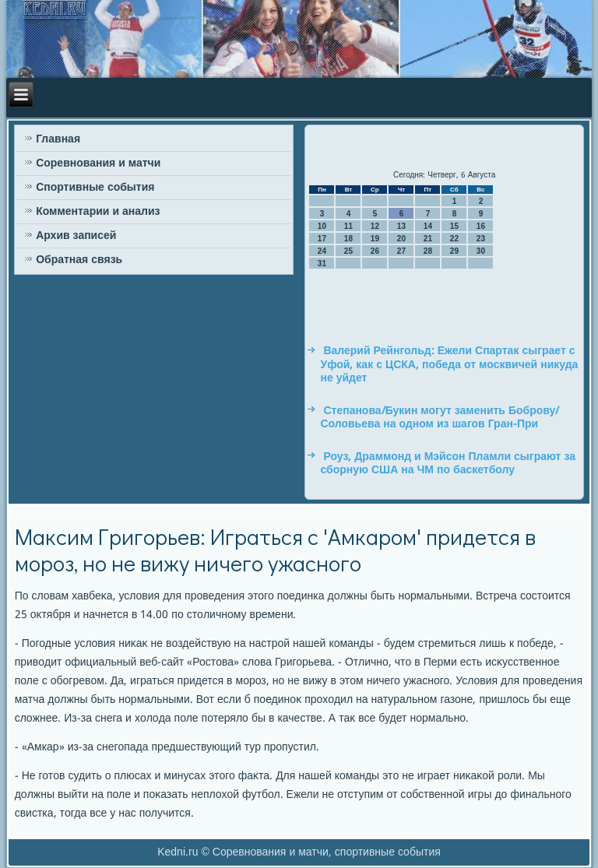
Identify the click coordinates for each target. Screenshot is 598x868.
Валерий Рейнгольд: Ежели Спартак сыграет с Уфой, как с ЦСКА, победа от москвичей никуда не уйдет (449, 365)
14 (428, 226)
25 (348, 251)
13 (401, 226)
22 (454, 239)
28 (428, 251)
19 (375, 239)
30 (481, 251)
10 (322, 226)
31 (322, 264)
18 (348, 239)
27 (401, 251)
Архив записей (76, 236)
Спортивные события (95, 188)
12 (375, 226)
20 (401, 239)
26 (375, 251)
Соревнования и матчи (98, 163)
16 (481, 226)
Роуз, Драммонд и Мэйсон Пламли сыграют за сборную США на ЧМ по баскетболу (448, 464)
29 (454, 251)
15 (454, 226)
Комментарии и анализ (98, 212)
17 (322, 239)
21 (428, 239)
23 (481, 239)
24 (322, 251)
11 (348, 226)
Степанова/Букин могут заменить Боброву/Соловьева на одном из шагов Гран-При (440, 418)
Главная (58, 139)
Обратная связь (79, 260)
